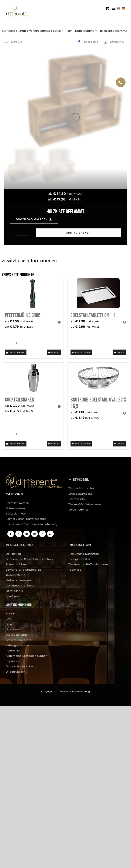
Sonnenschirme (17, 564)
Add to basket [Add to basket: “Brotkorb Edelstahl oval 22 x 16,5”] (82, 444)
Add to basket (78, 233)
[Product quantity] (21, 231)
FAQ (9, 619)
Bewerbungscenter (19, 640)
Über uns (12, 629)
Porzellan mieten (17, 503)
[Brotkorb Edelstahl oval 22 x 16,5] (98, 378)
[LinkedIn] (50, 534)
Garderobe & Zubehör (21, 586)
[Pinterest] (42, 534)
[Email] (113, 42)
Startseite (9, 31)
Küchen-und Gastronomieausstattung (32, 524)
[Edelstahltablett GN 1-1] (98, 293)
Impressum (13, 661)
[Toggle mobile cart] (107, 8)
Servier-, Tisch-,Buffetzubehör (26, 519)
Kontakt (11, 613)
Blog (9, 624)
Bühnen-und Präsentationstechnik (29, 559)
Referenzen (14, 651)
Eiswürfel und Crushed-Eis (24, 570)
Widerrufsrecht (16, 672)
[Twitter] (19, 534)
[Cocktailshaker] (33, 378)
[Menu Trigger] (114, 8)
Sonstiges (12, 596)
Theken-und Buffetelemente (88, 564)
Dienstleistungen (18, 635)
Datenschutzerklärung (21, 666)
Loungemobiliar (79, 559)
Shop (22, 31)
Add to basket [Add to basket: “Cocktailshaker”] (17, 444)
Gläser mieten (15, 508)
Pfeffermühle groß (23, 315)
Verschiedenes (39, 31)
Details (55, 352)
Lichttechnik (14, 591)
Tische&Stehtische (81, 488)
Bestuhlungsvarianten (84, 554)
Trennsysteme (16, 575)
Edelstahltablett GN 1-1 (93, 315)
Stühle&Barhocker (81, 494)
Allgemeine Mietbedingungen (27, 656)
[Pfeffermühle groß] (33, 293)
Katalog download (18, 645)
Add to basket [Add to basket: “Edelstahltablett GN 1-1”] (82, 352)
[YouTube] (27, 534)
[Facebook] (87, 42)
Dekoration (13, 554)
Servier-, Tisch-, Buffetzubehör (74, 31)
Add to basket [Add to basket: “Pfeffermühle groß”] (17, 352)
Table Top (75, 570)
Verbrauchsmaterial (19, 580)
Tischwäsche (77, 499)
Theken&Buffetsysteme (85, 504)
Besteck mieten (17, 514)
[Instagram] (34, 534)
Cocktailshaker (19, 400)
